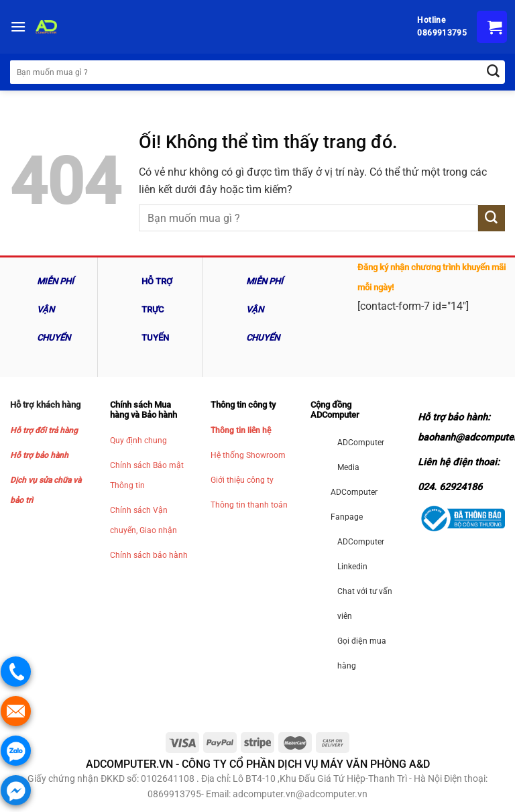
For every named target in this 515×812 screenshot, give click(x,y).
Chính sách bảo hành (149, 555)
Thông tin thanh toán (249, 505)
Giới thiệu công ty (242, 480)
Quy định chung (138, 441)
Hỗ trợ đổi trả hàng (44, 430)
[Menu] (18, 26)
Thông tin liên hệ (241, 430)
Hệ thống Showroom (248, 455)
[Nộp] (492, 218)
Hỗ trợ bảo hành (39, 455)
